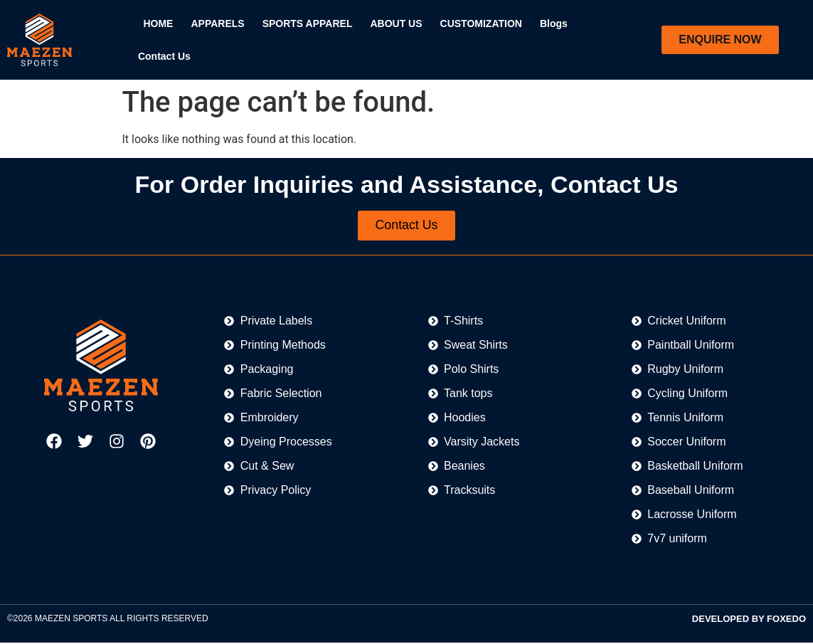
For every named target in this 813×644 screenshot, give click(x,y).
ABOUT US (396, 23)
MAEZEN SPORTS (71, 620)
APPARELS (217, 23)
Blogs (554, 23)
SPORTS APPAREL (308, 23)
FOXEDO (786, 620)
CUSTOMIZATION (481, 23)
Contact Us (164, 56)
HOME (158, 23)
